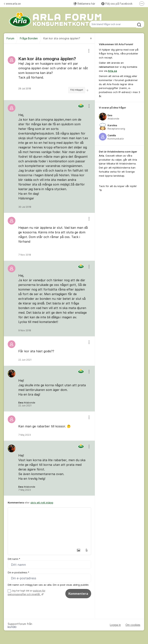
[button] (78, 550)
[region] (49, 72)
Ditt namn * (14, 559)
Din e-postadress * (18, 572)
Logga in (115, 625)
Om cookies (133, 625)
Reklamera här (84, 4)
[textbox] (49, 527)
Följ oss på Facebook (117, 4)
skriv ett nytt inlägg (42, 502)
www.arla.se (12, 4)
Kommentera (78, 594)
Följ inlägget (77, 90)
